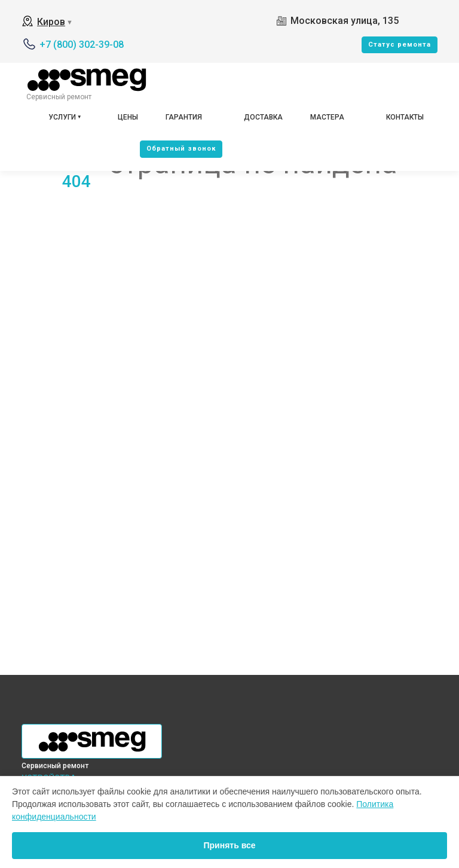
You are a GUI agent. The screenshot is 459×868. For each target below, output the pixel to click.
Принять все (229, 845)
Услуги (62, 117)
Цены (128, 117)
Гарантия (184, 117)
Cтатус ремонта (400, 45)
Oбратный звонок (181, 149)
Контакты (405, 117)
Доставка (263, 117)
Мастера (327, 117)
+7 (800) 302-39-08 (82, 45)
